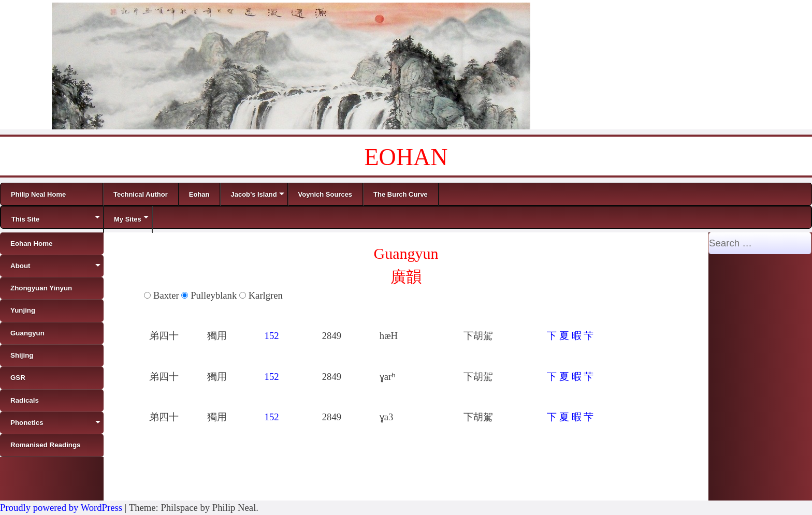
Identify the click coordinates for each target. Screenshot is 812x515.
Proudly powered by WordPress (61, 507)
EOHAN (406, 157)
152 (272, 336)
